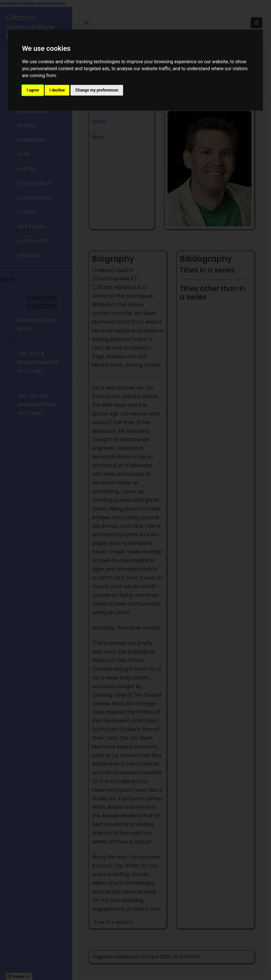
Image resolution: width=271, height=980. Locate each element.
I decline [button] (57, 90)
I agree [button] (33, 90)
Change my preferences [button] (97, 90)
